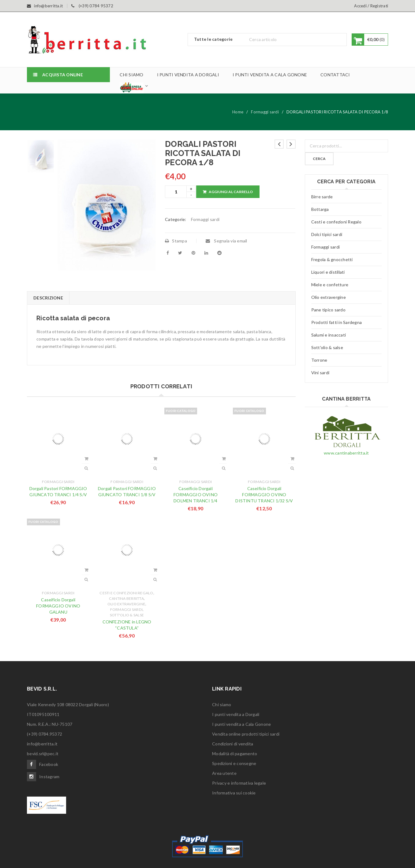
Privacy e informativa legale (239, 783)
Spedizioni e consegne (234, 763)
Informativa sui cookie (234, 793)
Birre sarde (322, 197)
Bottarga (320, 209)
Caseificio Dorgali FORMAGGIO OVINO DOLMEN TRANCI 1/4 (196, 495)
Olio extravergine (126, 604)
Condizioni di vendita (233, 744)
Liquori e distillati (328, 272)
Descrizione (48, 298)
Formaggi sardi (265, 112)
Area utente (224, 773)
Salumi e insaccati (329, 335)
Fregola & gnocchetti (332, 259)
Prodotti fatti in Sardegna (337, 322)
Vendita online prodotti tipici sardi (246, 734)
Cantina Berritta (126, 598)
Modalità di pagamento (235, 754)
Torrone (319, 360)
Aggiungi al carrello (231, 192)
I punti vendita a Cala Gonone (241, 724)
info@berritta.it (42, 744)
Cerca (319, 159)
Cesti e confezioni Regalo (126, 593)
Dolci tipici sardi (327, 234)
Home (238, 112)
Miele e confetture (330, 285)
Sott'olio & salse (127, 615)
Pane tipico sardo (328, 310)
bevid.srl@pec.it (43, 754)
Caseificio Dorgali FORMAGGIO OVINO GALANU (58, 606)
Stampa (176, 241)
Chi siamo (222, 704)
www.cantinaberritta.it (346, 453)
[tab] (48, 298)
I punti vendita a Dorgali (236, 714)
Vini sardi (320, 373)
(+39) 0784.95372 (45, 734)
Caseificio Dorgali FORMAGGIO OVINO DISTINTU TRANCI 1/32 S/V (264, 495)
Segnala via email (226, 241)
